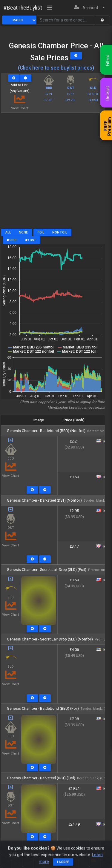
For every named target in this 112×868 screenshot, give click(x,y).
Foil (41, 232)
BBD (12, 240)
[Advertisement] (56, 173)
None (23, 232)
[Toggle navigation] (50, 8)
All (8, 232)
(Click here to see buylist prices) (56, 68)
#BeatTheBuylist (23, 8)
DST (31, 240)
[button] (89, 8)
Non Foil (60, 232)
